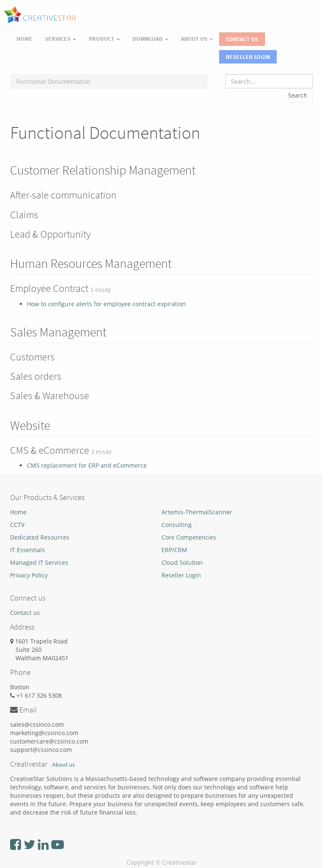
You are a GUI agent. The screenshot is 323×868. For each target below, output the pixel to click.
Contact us (25, 613)
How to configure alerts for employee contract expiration (106, 304)
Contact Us (242, 39)
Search (298, 95)
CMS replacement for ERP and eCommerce (87, 465)
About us (64, 765)
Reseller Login (248, 57)
